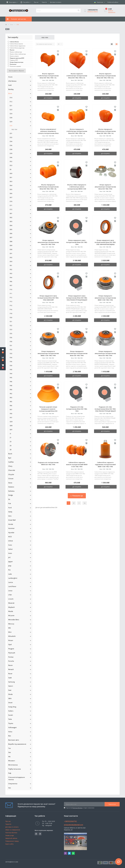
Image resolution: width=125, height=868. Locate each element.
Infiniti (11, 541)
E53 (11, 165)
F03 (11, 273)
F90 (11, 414)
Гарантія (44, 2)
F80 (11, 390)
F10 (11, 289)
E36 (11, 145)
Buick (10, 454)
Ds (9, 499)
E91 (11, 253)
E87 (11, 237)
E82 (11, 217)
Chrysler (11, 474)
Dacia (10, 483)
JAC (9, 557)
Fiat (10, 503)
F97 (11, 418)
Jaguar (10, 561)
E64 (11, 185)
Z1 (11, 438)
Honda (11, 524)
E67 (11, 197)
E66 (11, 193)
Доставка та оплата (56, 2)
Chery (10, 466)
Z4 (11, 446)
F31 (11, 346)
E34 (11, 141)
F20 (11, 317)
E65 (11, 189)
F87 (11, 410)
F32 (11, 350)
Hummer (11, 528)
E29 (11, 122)
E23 (11, 110)
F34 (11, 358)
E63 (11, 181)
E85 (11, 229)
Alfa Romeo (12, 81)
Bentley (11, 89)
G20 (11, 422)
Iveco (10, 553)
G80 (11, 426)
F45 (11, 378)
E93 (11, 261)
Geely (10, 512)
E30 (11, 126)
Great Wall (12, 520)
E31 (11, 133)
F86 (11, 406)
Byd (10, 458)
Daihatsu (11, 491)
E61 (11, 177)
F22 (11, 325)
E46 (11, 157)
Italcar (10, 549)
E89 (11, 245)
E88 (11, 241)
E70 (11, 201)
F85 (11, 402)
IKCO (10, 537)
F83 (11, 398)
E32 (11, 137)
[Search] (79, 11)
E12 (11, 102)
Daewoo (11, 487)
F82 (11, 394)
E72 (11, 209)
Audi (10, 85)
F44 (11, 374)
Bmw (12, 25)
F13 (11, 301)
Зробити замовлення (112, 11)
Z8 (11, 450)
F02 (11, 269)
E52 (11, 161)
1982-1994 (14, 129)
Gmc (10, 516)
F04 (11, 277)
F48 (11, 386)
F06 (11, 281)
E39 (11, 153)
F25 (11, 334)
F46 (11, 382)
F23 (11, 330)
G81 (11, 430)
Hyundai (11, 532)
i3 (10, 434)
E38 (11, 149)
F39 (11, 366)
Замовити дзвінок (93, 11)
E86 (11, 233)
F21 (11, 321)
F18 (11, 313)
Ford (10, 508)
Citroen (11, 479)
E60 (11, 173)
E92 (11, 257)
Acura (10, 77)
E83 (11, 221)
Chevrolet (12, 470)
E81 (11, 213)
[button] (3, 366)
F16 (11, 309)
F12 (11, 297)
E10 (11, 98)
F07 (11, 285)
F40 (11, 370)
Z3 (11, 442)
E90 (11, 249)
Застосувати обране (16, 71)
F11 (11, 293)
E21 (11, 106)
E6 (11, 169)
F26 (11, 338)
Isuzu (10, 545)
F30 (11, 342)
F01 (11, 265)
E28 (11, 118)
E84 (11, 225)
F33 (11, 354)
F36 (11, 362)
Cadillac (11, 462)
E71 (11, 205)
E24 (11, 114)
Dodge (11, 495)
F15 (11, 305)
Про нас (36, 2)
